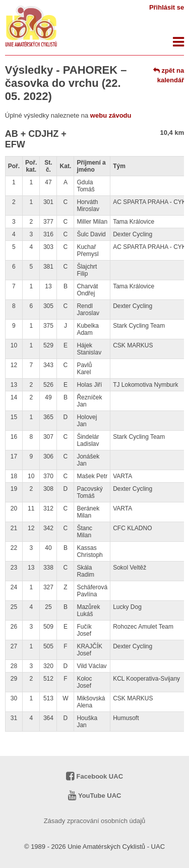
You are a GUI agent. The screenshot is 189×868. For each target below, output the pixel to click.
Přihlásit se (167, 7)
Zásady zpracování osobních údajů (95, 821)
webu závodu (111, 115)
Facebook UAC (94, 776)
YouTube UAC (95, 796)
